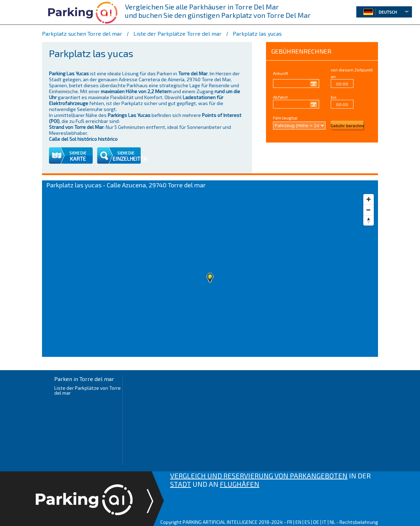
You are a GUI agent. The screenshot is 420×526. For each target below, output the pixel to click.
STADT (181, 484)
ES (307, 522)
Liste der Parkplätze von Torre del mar (87, 390)
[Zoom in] (369, 199)
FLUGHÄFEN (240, 484)
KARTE (78, 159)
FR (290, 522)
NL (332, 522)
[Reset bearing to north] (369, 220)
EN (298, 522)
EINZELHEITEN (130, 159)
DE (316, 522)
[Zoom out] (369, 210)
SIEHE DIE (78, 153)
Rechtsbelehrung (359, 522)
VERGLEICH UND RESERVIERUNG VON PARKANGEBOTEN (259, 476)
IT (324, 522)
